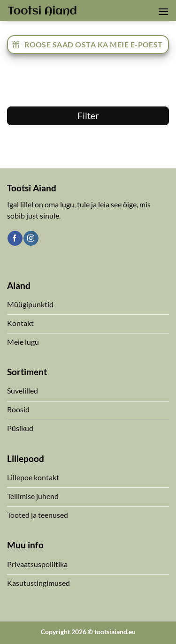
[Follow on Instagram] (31, 238)
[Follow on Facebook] (15, 238)
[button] (163, 11)
